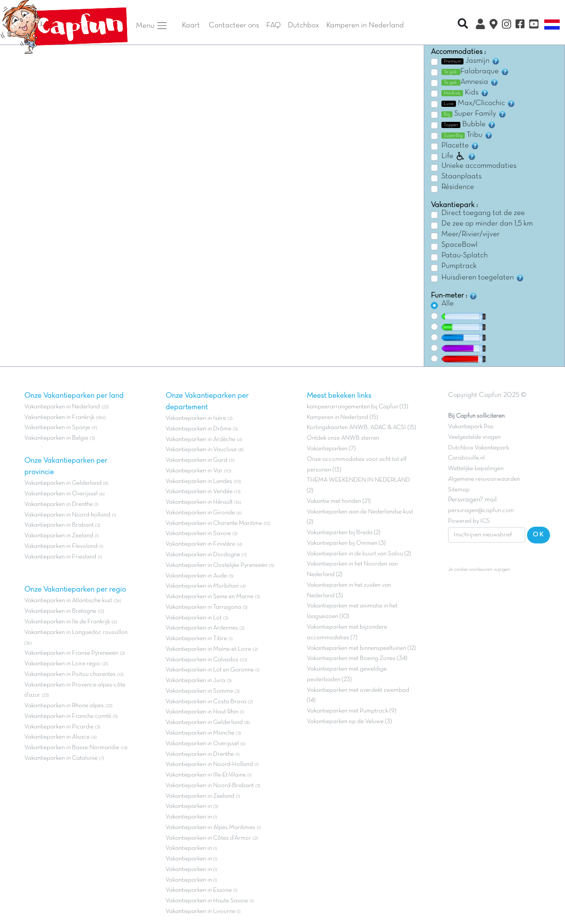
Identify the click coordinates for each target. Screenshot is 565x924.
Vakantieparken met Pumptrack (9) (352, 711)
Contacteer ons (234, 26)
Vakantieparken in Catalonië (61, 758)
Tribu (467, 135)
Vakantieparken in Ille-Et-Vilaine (206, 775)
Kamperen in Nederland (365, 26)
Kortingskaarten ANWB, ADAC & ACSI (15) (362, 428)
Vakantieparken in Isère (196, 418)
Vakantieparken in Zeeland (59, 536)
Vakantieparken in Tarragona (203, 607)
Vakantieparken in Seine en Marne (209, 597)
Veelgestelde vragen (474, 437)
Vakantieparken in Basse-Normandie (72, 748)
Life (459, 156)
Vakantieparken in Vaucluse (201, 450)
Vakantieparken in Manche (200, 733)
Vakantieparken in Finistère (200, 544)
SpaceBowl (460, 245)
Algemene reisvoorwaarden (484, 479)
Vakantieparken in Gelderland (63, 483)
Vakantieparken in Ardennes (202, 628)
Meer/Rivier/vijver (471, 234)
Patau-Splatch (465, 256)
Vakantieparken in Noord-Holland (209, 764)
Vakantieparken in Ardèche (200, 439)
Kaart (191, 26)
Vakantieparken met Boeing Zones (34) (357, 658)
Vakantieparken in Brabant (59, 525)
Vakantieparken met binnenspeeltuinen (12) (361, 648)
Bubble (469, 124)
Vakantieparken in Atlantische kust (68, 601)
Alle (448, 304)
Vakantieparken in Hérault (199, 502)
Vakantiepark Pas (471, 427)
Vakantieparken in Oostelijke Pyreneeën (217, 565)
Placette (460, 146)
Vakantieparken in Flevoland (61, 546)
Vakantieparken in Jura (195, 681)
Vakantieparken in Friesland (60, 557)
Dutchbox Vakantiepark (478, 448)
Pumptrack (459, 266)
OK (539, 535)
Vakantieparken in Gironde (200, 513)
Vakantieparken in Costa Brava (206, 702)
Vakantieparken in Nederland (62, 407)
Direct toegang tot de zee (483, 213)
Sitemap (459, 490)
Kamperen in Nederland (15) (343, 417)
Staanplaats (461, 177)
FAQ (273, 26)
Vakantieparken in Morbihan (202, 586)
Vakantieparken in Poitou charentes (70, 674)
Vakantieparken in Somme (199, 691)
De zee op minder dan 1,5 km (487, 224)
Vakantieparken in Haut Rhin (202, 712)
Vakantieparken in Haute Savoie (207, 901)
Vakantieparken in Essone (199, 890)
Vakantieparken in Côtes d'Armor (208, 838)
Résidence (458, 187)
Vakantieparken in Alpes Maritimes (210, 828)
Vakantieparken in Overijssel (61, 494)
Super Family (474, 114)
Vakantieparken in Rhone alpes (64, 706)
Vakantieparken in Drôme (198, 429)
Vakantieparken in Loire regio (62, 664)
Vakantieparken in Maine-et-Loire (208, 649)
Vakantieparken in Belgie (56, 438)
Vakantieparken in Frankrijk (59, 417)
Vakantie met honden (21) (339, 501)
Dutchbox (303, 26)
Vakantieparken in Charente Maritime (214, 523)
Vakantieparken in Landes (199, 481)
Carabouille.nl (466, 458)
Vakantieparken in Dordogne (203, 555)
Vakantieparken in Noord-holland (67, 515)
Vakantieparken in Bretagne (60, 611)
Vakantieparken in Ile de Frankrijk (67, 622)
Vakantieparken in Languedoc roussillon (76, 632)
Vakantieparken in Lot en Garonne (210, 670)
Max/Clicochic (478, 103)
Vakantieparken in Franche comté (68, 716)
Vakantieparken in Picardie (59, 727)
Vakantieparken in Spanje (57, 428)
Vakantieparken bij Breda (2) (344, 533)
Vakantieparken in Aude (196, 576)
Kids (465, 93)
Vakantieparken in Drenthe (58, 504)
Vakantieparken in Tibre (196, 639)
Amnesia (470, 82)
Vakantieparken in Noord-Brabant (210, 786)
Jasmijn (471, 61)
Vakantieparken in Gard (196, 460)
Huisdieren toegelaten (483, 278)
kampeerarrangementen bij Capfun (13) (358, 407)
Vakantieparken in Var (194, 471)
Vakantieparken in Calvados (202, 660)
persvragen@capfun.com (481, 511)
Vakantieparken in (189, 806)
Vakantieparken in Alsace (57, 737)
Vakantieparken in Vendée (199, 492)
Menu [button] (152, 26)
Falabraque (475, 72)
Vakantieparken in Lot (194, 618)
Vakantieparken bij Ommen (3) (346, 543)
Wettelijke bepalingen (476, 469)
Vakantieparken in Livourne (201, 911)
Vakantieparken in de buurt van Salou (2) (359, 554)
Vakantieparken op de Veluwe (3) (349, 722)
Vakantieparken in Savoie (198, 534)
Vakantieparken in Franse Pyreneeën (71, 653)
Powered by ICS (469, 521)
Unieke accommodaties (479, 166)
